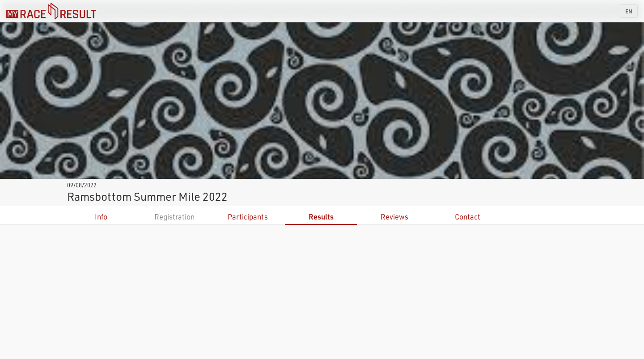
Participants (248, 217)
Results (321, 217)
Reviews (394, 217)
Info (101, 217)
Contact (468, 217)
